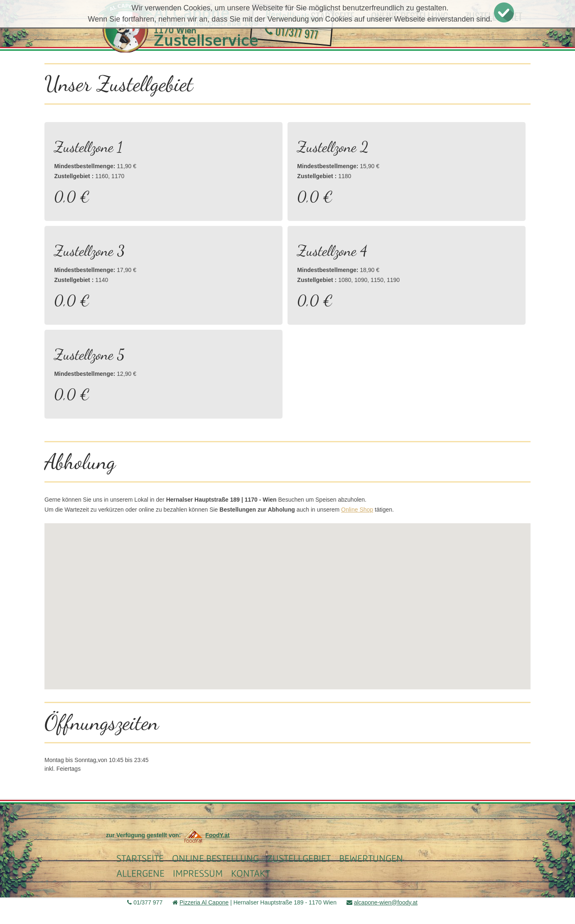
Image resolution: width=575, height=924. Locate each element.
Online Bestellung (215, 858)
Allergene (140, 873)
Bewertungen (371, 858)
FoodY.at (206, 835)
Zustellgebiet (299, 858)
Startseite (140, 858)
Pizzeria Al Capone (204, 902)
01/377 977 (291, 32)
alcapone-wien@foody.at (386, 902)
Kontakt (251, 873)
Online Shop (357, 510)
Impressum (198, 873)
